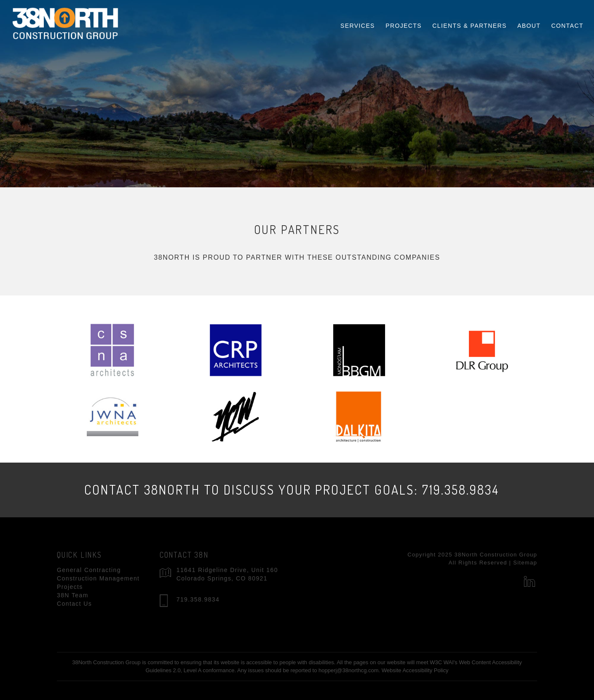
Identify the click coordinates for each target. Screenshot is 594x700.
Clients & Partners (469, 22)
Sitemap (525, 563)
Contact (567, 22)
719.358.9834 (198, 599)
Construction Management (98, 578)
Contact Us (74, 604)
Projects (404, 22)
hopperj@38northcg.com (349, 670)
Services (358, 22)
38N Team (73, 595)
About (529, 22)
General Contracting (89, 570)
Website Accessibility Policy (415, 670)
